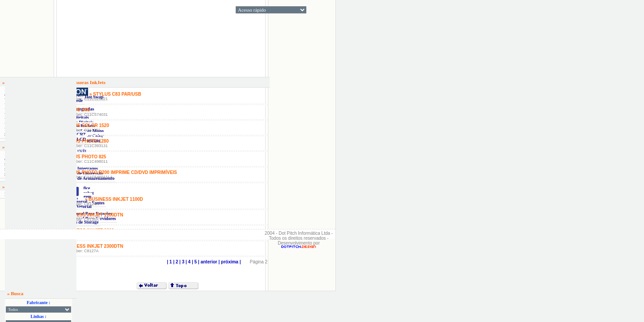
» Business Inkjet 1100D (114, 199)
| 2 (175, 262)
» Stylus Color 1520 (84, 125)
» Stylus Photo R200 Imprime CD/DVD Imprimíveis (118, 172)
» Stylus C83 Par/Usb (115, 94)
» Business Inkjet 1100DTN (91, 215)
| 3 (181, 262)
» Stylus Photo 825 (83, 157)
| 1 (169, 262)
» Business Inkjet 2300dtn (91, 246)
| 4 (187, 262)
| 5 (194, 262)
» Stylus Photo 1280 (84, 141)
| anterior (207, 262)
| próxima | (229, 262)
